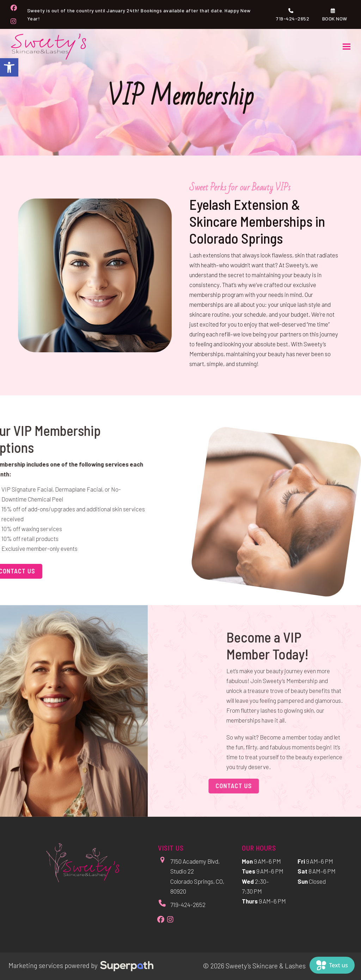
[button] (9, 67)
